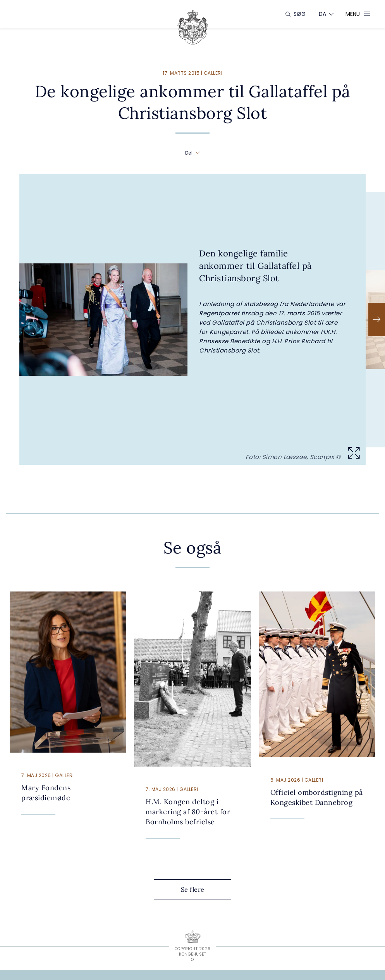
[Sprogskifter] (323, 14)
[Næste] (377, 320)
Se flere (199, 889)
